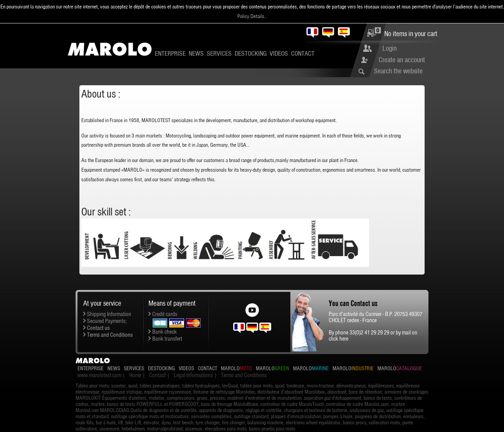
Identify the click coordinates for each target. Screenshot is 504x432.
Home (135, 375)
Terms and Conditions (110, 335)
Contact (303, 53)
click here (338, 339)
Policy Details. (251, 16)
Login (390, 48)
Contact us (98, 328)
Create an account (402, 60)
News (196, 53)
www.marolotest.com (99, 375)
